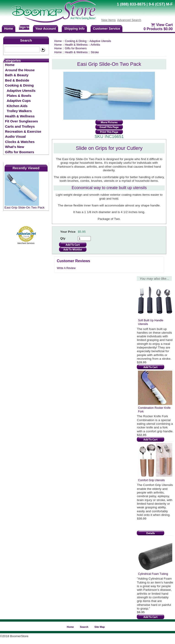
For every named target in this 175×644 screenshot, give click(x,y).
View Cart (164, 25)
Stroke (95, 52)
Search (26, 40)
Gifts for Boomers (20, 152)
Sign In (24, 27)
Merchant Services (26, 243)
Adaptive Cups (19, 101)
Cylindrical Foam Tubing (153, 574)
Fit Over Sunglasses (22, 121)
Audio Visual (15, 136)
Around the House (20, 70)
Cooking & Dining (19, 85)
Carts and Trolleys (20, 126)
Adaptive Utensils (21, 91)
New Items (109, 20)
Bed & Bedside (17, 80)
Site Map (100, 627)
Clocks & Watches (20, 142)
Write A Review (66, 268)
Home (10, 65)
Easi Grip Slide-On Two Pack (25, 207)
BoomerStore (54, 11)
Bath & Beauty (17, 75)
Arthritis (95, 45)
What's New (15, 147)
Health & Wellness (20, 116)
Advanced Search (129, 20)
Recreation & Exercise (23, 131)
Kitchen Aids (17, 106)
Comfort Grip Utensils (151, 480)
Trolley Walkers (19, 111)
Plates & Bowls (19, 96)
